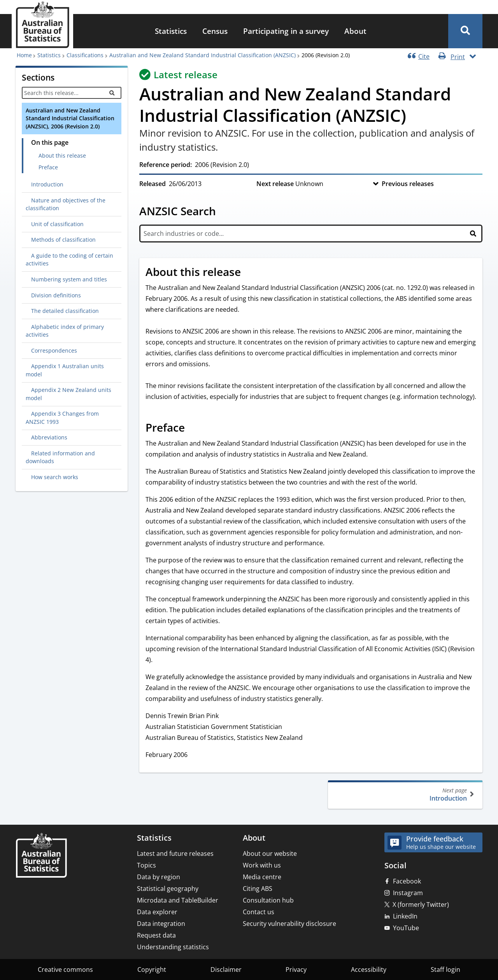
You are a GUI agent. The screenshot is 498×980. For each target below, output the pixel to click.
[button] (465, 31)
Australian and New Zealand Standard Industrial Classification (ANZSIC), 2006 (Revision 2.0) (70, 118)
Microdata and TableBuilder (178, 900)
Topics (146, 865)
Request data (156, 935)
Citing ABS (258, 889)
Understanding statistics (173, 947)
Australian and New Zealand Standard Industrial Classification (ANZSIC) (203, 55)
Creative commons (65, 969)
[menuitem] (171, 31)
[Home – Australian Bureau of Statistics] (41, 856)
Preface (48, 167)
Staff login (445, 969)
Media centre (262, 877)
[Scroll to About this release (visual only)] (249, 273)
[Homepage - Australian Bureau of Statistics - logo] (42, 25)
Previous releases (408, 184)
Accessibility (369, 969)
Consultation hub (268, 900)
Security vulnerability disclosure (289, 924)
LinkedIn (405, 916)
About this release (62, 155)
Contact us (259, 912)
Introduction (404, 795)
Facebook (407, 881)
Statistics (171, 31)
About (355, 31)
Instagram (408, 893)
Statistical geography (168, 889)
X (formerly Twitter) (421, 904)
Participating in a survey (286, 31)
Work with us (262, 865)
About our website (270, 854)
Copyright (152, 969)
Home (24, 55)
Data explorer (157, 912)
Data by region (159, 877)
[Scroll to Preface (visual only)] (193, 429)
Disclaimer (226, 969)
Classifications (85, 55)
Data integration (161, 924)
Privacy (296, 969)
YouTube (406, 928)
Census (215, 31)
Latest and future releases (175, 854)
